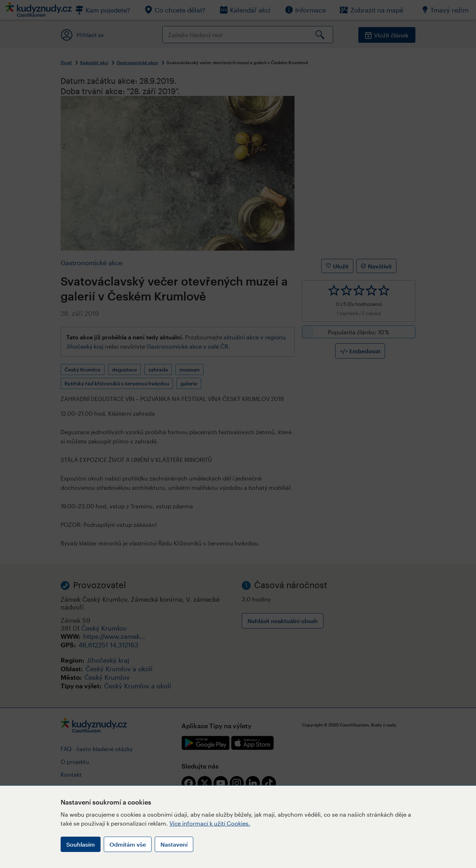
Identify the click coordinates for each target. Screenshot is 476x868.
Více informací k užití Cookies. (210, 823)
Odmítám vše (128, 844)
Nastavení (174, 844)
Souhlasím (81, 844)
